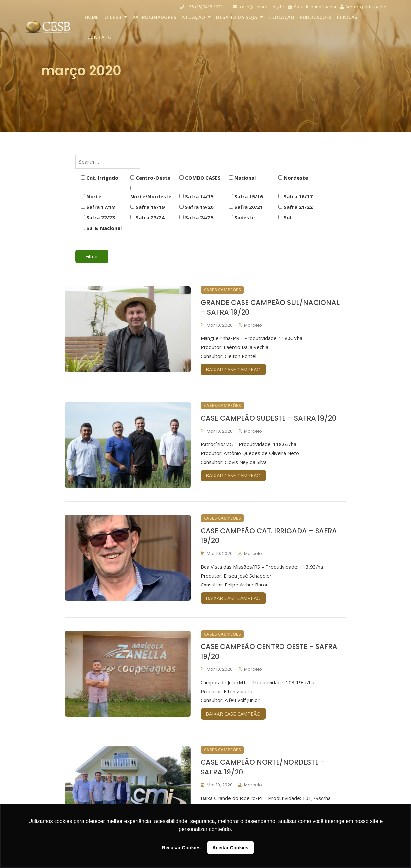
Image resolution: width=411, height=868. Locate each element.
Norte (91, 196)
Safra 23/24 (147, 217)
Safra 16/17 (295, 196)
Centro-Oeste (150, 178)
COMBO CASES (200, 178)
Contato (100, 37)
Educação (281, 17)
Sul (285, 217)
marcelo (253, 325)
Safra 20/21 (246, 207)
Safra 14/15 (197, 196)
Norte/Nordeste (151, 193)
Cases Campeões (222, 290)
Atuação (193, 17)
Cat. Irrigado (99, 178)
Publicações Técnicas (328, 17)
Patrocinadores (154, 17)
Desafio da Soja (237, 17)
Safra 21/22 (295, 207)
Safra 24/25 (197, 217)
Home (92, 17)
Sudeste (242, 217)
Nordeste (293, 178)
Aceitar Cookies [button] (230, 848)
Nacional (242, 178)
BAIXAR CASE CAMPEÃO (233, 369)
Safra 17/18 (98, 207)
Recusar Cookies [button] (181, 848)
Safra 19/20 (197, 207)
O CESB (113, 17)
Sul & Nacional (101, 228)
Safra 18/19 (147, 207)
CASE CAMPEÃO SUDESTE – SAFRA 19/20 (268, 418)
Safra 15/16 (246, 196)
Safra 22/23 (98, 217)
